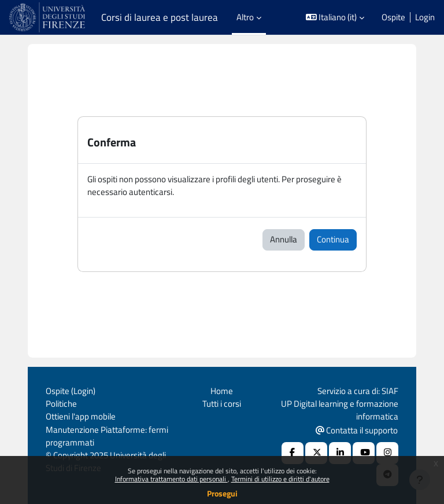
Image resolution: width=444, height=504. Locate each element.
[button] (335, 17)
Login (425, 17)
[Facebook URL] (293, 453)
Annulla (284, 239)
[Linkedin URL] (340, 453)
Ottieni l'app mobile (81, 416)
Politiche (61, 404)
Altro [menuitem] (245, 17)
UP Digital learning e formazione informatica (340, 410)
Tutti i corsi (222, 404)
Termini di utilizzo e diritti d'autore (280, 479)
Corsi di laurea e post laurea (160, 17)
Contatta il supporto (357, 430)
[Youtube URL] (364, 453)
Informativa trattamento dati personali (171, 479)
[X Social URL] (316, 453)
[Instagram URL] (387, 453)
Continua (333, 239)
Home (222, 391)
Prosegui (222, 493)
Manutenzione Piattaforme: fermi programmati (107, 436)
